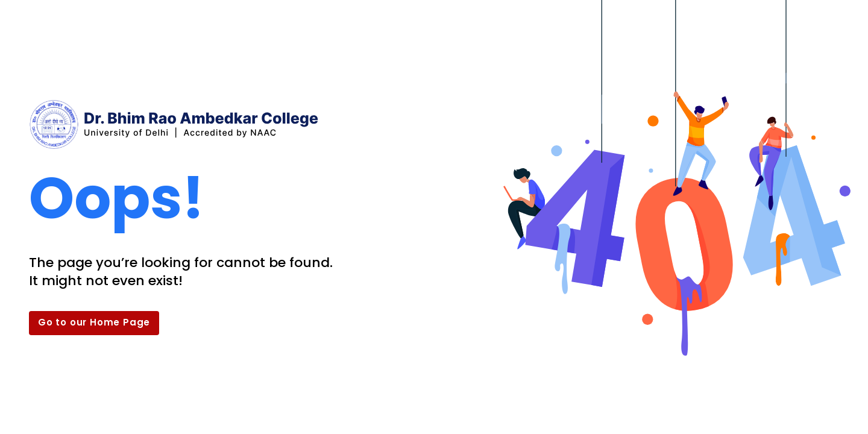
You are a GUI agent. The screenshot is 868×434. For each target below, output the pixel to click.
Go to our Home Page (94, 322)
